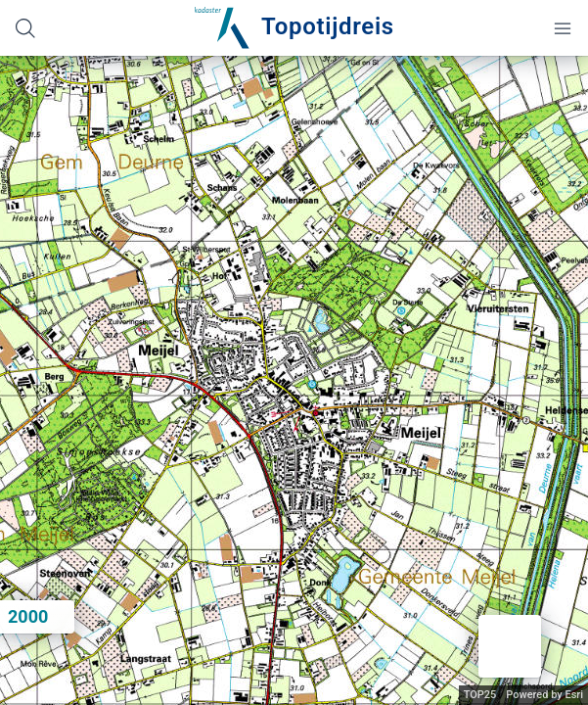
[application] (294, 380)
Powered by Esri (544, 695)
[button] (510, 646)
